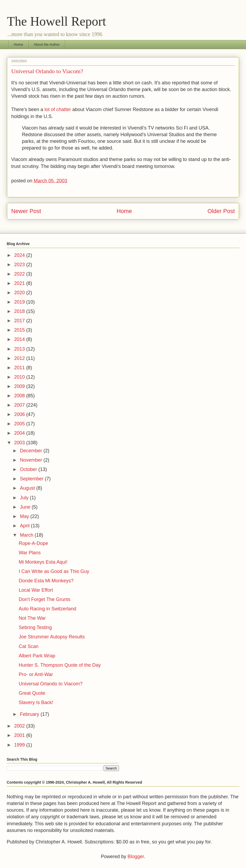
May (25, 516)
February (30, 714)
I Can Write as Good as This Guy (54, 571)
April (25, 526)
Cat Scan (29, 646)
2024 (20, 255)
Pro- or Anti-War (36, 674)
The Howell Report (57, 21)
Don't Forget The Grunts (45, 599)
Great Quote (32, 693)
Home (19, 44)
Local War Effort (36, 590)
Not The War (32, 618)
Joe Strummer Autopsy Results (52, 637)
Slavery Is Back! (36, 702)
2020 (20, 293)
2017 (20, 321)
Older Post (221, 211)
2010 (20, 377)
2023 (20, 265)
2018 (20, 311)
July (25, 498)
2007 (20, 405)
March (27, 535)
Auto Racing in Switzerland (47, 609)
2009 (20, 386)
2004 (20, 433)
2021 (20, 283)
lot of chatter (58, 109)
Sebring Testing (35, 627)
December (32, 451)
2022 (20, 274)
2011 (20, 368)
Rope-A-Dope (33, 543)
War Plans (30, 553)
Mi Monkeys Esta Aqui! (43, 562)
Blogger (136, 857)
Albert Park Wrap (37, 656)
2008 (20, 396)
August (28, 488)
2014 (20, 339)
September (32, 479)
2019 (20, 302)
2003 (20, 443)
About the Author (47, 44)
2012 (20, 358)
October (29, 469)
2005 (20, 424)
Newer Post (26, 211)
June (26, 507)
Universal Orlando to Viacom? (51, 684)
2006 (20, 414)
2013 (20, 349)
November (32, 460)
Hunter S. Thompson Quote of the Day (60, 665)
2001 (20, 735)
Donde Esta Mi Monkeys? (46, 581)
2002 (20, 726)
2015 (20, 330)
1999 (20, 745)
